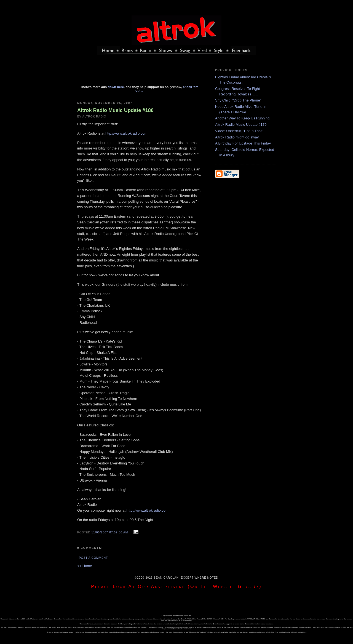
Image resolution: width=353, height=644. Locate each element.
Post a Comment (93, 558)
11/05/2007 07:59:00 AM (110, 532)
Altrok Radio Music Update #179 (241, 125)
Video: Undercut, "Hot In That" (239, 131)
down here (116, 87)
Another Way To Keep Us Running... (244, 118)
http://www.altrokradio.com (126, 133)
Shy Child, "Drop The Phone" (238, 100)
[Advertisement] (139, 73)
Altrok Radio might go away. (237, 137)
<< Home (85, 566)
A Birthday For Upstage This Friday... (244, 143)
